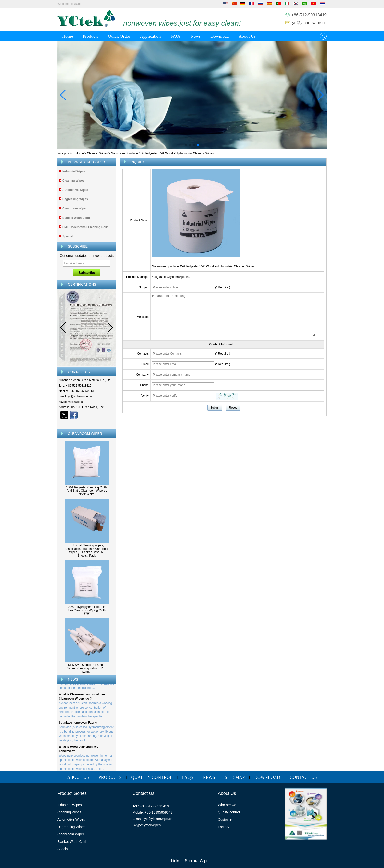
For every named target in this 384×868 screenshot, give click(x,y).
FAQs (176, 36)
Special (68, 236)
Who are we (227, 805)
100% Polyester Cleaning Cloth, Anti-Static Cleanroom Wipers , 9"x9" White (87, 491)
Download (220, 36)
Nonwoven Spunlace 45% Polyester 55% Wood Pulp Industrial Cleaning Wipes (203, 266)
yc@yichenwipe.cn (309, 23)
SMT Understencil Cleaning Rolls (85, 227)
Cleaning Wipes (97, 153)
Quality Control (152, 777)
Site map (235, 777)
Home (68, 36)
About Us (247, 36)
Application (150, 36)
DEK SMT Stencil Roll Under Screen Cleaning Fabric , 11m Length (87, 668)
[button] (186, 145)
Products (90, 36)
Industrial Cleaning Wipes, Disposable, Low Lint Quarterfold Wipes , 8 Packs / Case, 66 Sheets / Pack (87, 550)
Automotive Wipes (75, 190)
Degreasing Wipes (75, 199)
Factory (224, 827)
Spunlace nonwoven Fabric (78, 724)
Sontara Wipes (198, 861)
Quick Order (119, 36)
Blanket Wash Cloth (76, 218)
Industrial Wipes (74, 171)
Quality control (229, 812)
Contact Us (303, 777)
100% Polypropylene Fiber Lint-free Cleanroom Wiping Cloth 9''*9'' (87, 610)
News (196, 36)
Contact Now (87, 424)
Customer (225, 819)
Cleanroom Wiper (75, 208)
